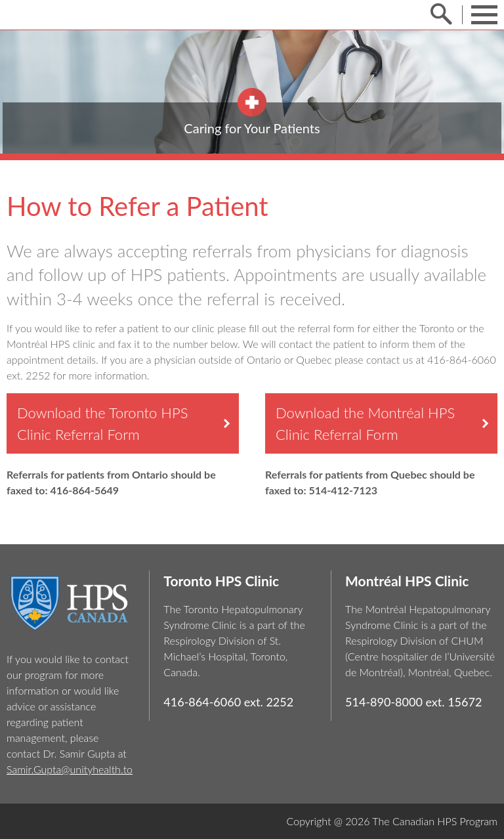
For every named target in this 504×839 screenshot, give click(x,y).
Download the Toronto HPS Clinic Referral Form (102, 423)
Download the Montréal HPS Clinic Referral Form (365, 423)
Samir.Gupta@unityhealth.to (70, 769)
